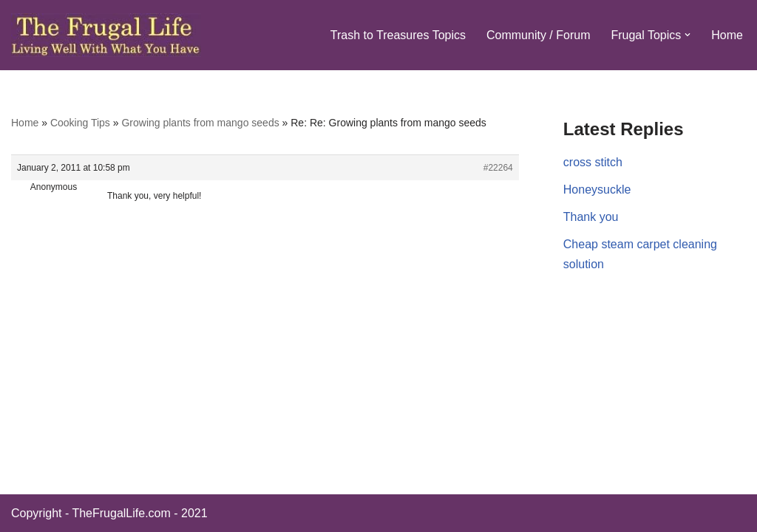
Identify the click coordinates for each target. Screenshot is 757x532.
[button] (688, 35)
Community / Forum (538, 35)
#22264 (498, 168)
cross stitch (593, 162)
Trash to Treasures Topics (398, 35)
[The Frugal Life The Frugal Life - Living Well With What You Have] (106, 35)
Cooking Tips (80, 123)
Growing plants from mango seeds (200, 123)
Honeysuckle (597, 190)
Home (727, 35)
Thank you (591, 217)
